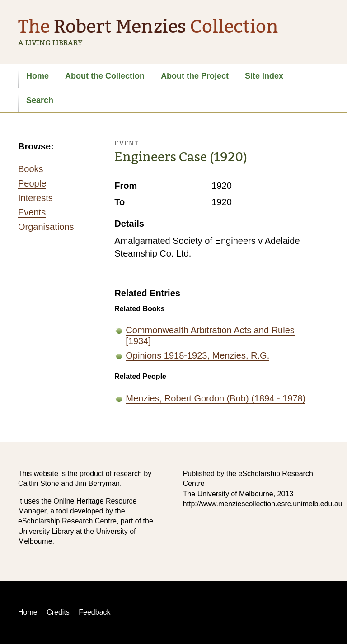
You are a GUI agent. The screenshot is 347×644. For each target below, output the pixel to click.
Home (38, 76)
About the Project (195, 76)
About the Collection (105, 76)
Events (32, 212)
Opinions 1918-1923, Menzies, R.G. (197, 355)
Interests (35, 198)
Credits (58, 612)
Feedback (94, 612)
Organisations (46, 227)
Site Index (264, 76)
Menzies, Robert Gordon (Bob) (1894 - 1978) (216, 398)
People (32, 183)
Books (31, 169)
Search (40, 100)
